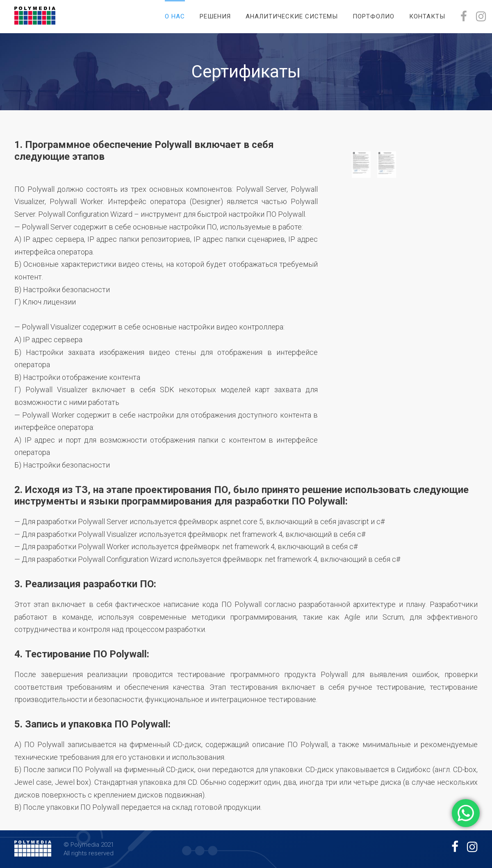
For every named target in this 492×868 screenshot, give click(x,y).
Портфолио (374, 16)
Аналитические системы (292, 16)
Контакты (427, 16)
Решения (215, 16)
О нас (175, 16)
